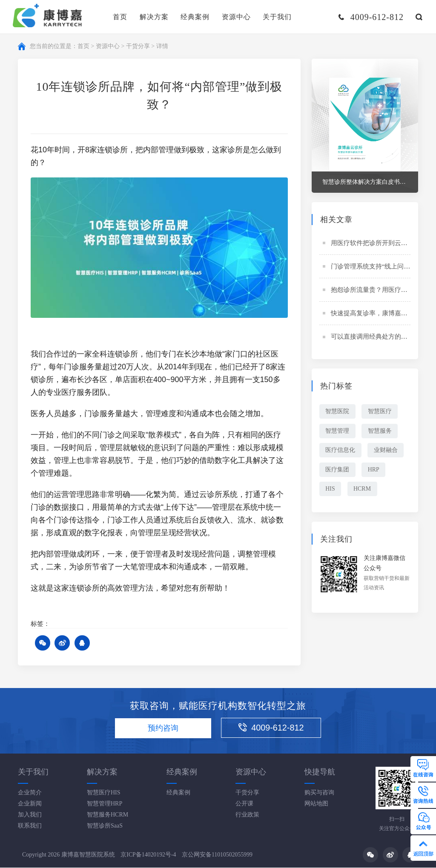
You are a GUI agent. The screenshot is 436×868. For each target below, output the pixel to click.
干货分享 (138, 47)
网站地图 (316, 804)
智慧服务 (381, 432)
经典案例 (195, 17)
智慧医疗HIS (104, 793)
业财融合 (387, 451)
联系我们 (30, 826)
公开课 (244, 804)
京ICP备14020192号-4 (148, 855)
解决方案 (154, 17)
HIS (331, 490)
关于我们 (277, 17)
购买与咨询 (319, 793)
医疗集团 (338, 471)
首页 (120, 17)
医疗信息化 (341, 451)
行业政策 (247, 815)
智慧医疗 (381, 412)
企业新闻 (30, 804)
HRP (374, 471)
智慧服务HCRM (108, 815)
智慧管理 (338, 432)
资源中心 (236, 17)
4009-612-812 (274, 728)
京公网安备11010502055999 (218, 855)
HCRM (363, 490)
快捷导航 (320, 772)
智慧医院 (338, 412)
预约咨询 (162, 728)
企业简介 (30, 793)
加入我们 (30, 815)
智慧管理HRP (105, 804)
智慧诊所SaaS (105, 826)
